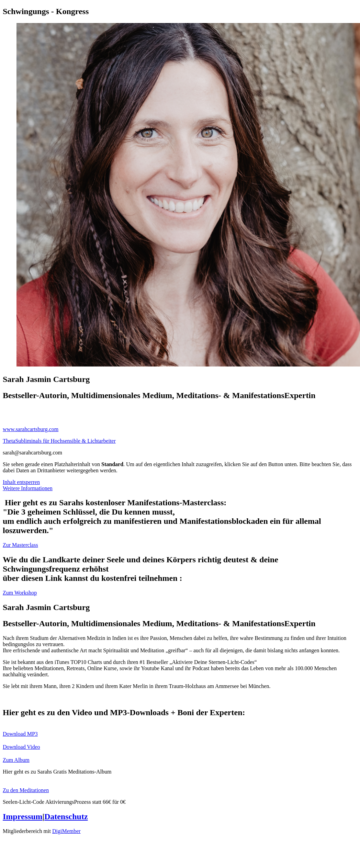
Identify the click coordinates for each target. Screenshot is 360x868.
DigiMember (66, 831)
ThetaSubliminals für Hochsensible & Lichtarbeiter (59, 441)
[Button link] (180, 545)
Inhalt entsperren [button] (21, 482)
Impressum (23, 816)
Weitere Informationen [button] (28, 488)
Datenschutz (66, 816)
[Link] (180, 410)
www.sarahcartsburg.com (31, 429)
